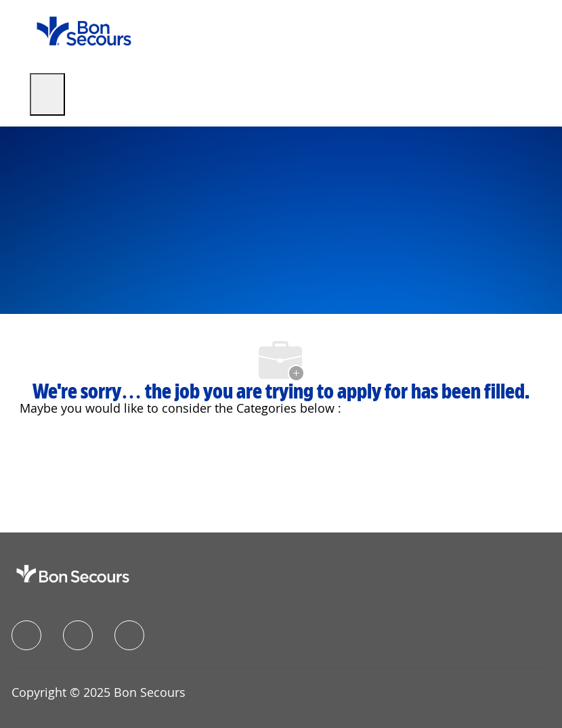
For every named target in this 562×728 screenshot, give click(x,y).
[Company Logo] (84, 30)
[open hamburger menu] (47, 94)
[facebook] (26, 635)
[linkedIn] (78, 635)
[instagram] (129, 635)
